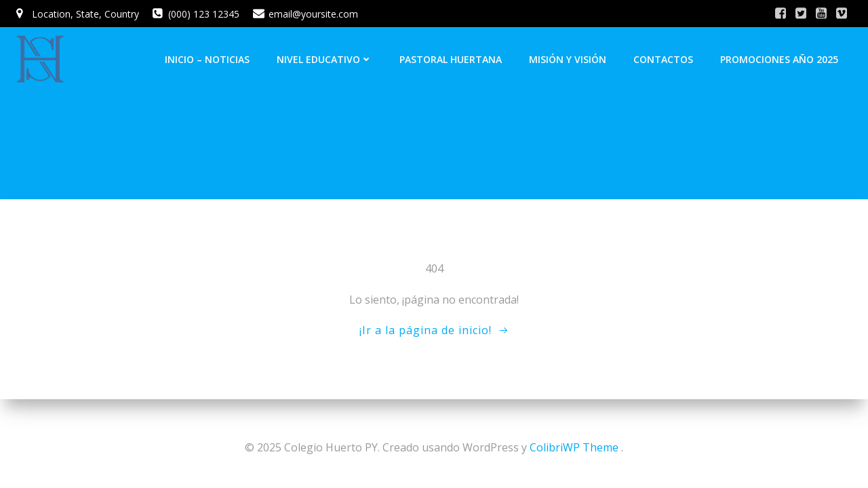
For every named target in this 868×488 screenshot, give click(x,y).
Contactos (663, 59)
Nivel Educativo (324, 59)
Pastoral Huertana (451, 59)
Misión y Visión (568, 59)
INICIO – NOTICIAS (207, 59)
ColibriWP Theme (574, 447)
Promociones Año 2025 (779, 59)
